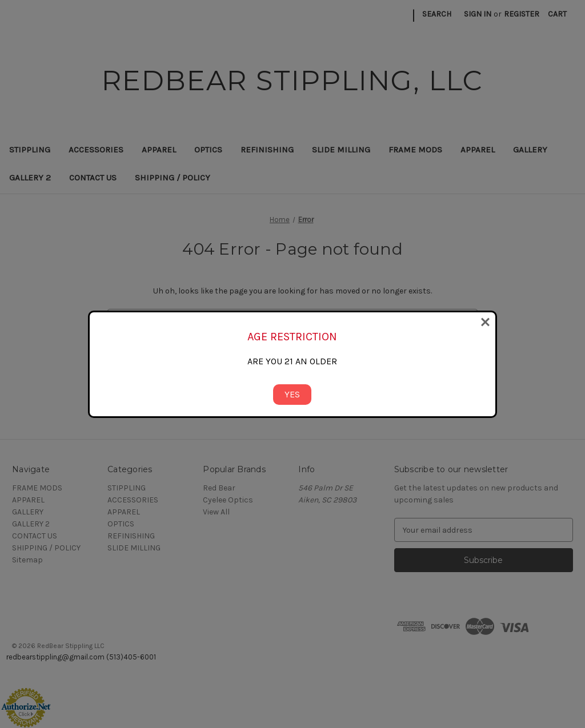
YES (292, 394)
